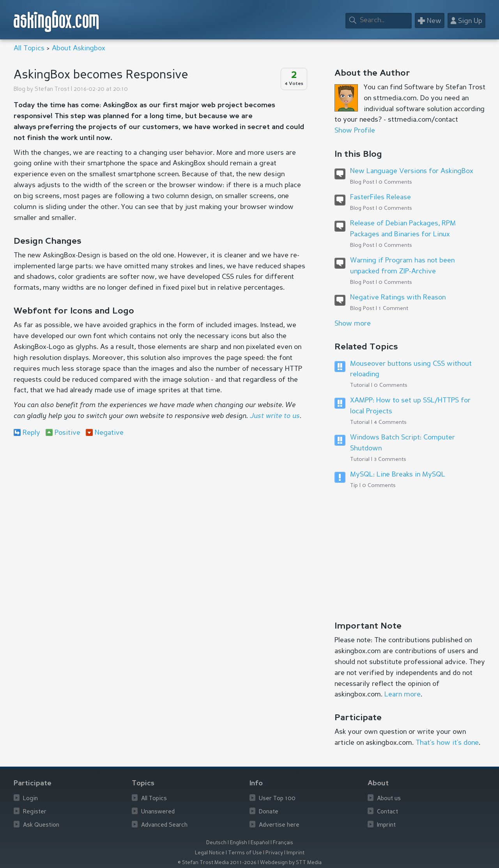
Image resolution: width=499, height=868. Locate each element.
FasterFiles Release (380, 197)
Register (35, 812)
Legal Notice (210, 853)
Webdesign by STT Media (291, 863)
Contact (388, 812)
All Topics (29, 48)
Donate (269, 812)
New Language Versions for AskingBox (412, 171)
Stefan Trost (52, 89)
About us (389, 799)
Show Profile (355, 131)
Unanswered (158, 812)
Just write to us (275, 416)
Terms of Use (245, 853)
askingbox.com (57, 21)
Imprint (386, 825)
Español (260, 843)
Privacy (274, 853)
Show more (353, 324)
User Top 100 (277, 799)
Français (283, 843)
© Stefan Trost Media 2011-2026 (217, 863)
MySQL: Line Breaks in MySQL (398, 475)
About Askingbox (79, 48)
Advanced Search (164, 825)
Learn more (403, 694)
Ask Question (41, 825)
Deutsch (216, 843)
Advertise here (279, 825)
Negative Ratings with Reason (398, 298)
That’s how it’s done (447, 743)
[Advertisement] (160, 507)
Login (30, 799)
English (239, 843)
